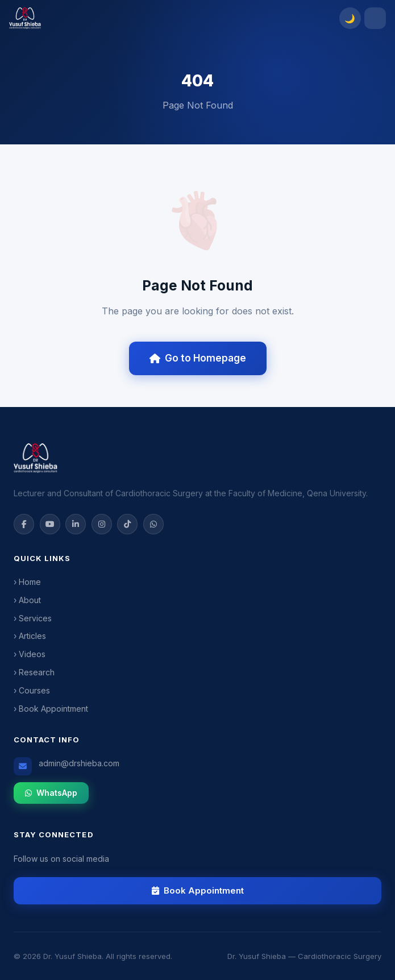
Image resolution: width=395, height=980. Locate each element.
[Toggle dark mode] (350, 18)
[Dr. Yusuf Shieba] (171, 18)
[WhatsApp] (153, 524)
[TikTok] (127, 524)
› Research (34, 672)
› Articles (30, 636)
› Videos (30, 654)
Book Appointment (198, 890)
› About (27, 600)
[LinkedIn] (76, 524)
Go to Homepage (198, 358)
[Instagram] (102, 524)
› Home (27, 582)
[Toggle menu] (375, 18)
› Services (33, 618)
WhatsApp (51, 793)
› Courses (32, 690)
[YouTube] (50, 524)
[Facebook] (24, 524)
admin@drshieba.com (79, 763)
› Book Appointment (51, 709)
